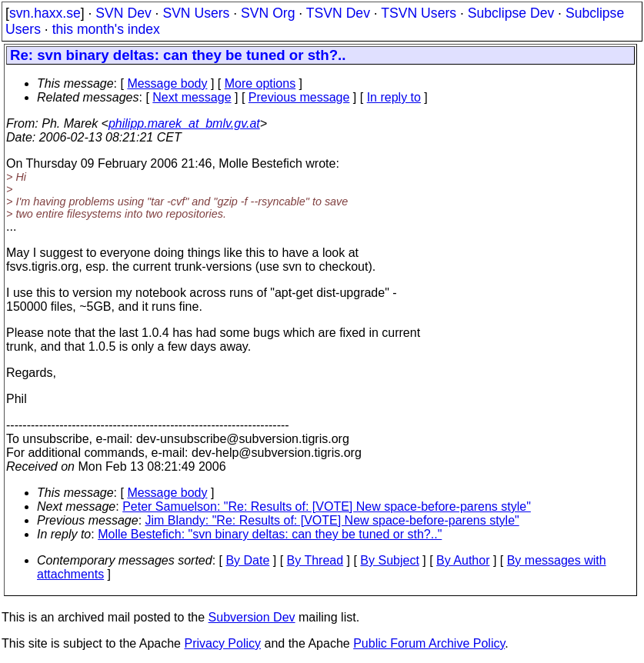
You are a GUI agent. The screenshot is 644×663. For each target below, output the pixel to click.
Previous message (299, 97)
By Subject (389, 560)
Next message (192, 97)
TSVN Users (419, 13)
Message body (167, 83)
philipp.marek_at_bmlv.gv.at (184, 123)
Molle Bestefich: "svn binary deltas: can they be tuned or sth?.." (270, 534)
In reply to (394, 97)
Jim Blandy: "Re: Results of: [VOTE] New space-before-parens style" (332, 520)
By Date (247, 560)
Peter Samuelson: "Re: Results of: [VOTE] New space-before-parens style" (327, 506)
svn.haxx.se (45, 13)
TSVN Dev (338, 13)
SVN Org (268, 13)
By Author (463, 560)
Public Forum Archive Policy (429, 643)
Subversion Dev (252, 617)
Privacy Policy (222, 643)
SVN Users (196, 13)
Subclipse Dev (511, 13)
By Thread (315, 560)
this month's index (106, 29)
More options (260, 83)
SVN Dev (123, 13)
